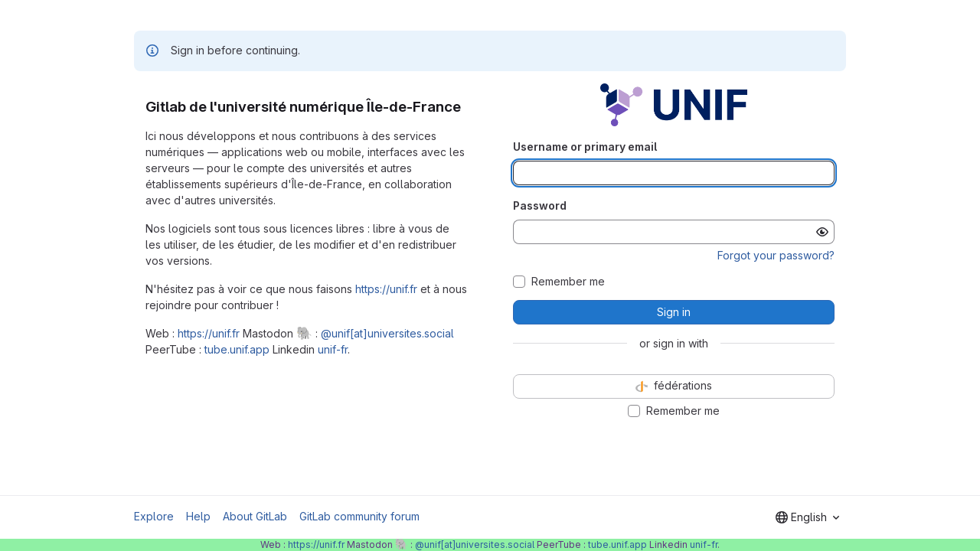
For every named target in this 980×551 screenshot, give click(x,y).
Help (198, 516)
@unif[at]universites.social (387, 333)
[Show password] (822, 232)
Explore (154, 516)
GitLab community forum (359, 516)
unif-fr (333, 349)
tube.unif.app (237, 349)
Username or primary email (585, 147)
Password (540, 205)
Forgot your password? (776, 255)
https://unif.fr (386, 289)
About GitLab (255, 516)
